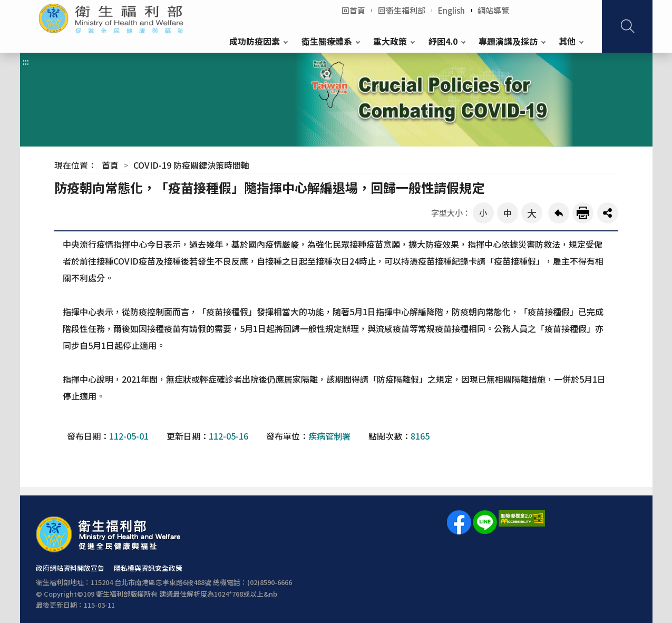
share (608, 213)
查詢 (627, 26)
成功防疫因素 (255, 41)
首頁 (110, 165)
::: (26, 9)
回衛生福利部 (402, 10)
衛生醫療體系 (327, 41)
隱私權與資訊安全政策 (148, 568)
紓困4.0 (443, 41)
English (451, 10)
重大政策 (390, 41)
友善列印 (583, 213)
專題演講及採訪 (508, 41)
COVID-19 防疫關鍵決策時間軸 (191, 165)
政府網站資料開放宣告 (70, 568)
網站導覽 (493, 10)
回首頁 (353, 10)
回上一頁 (559, 213)
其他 (567, 41)
